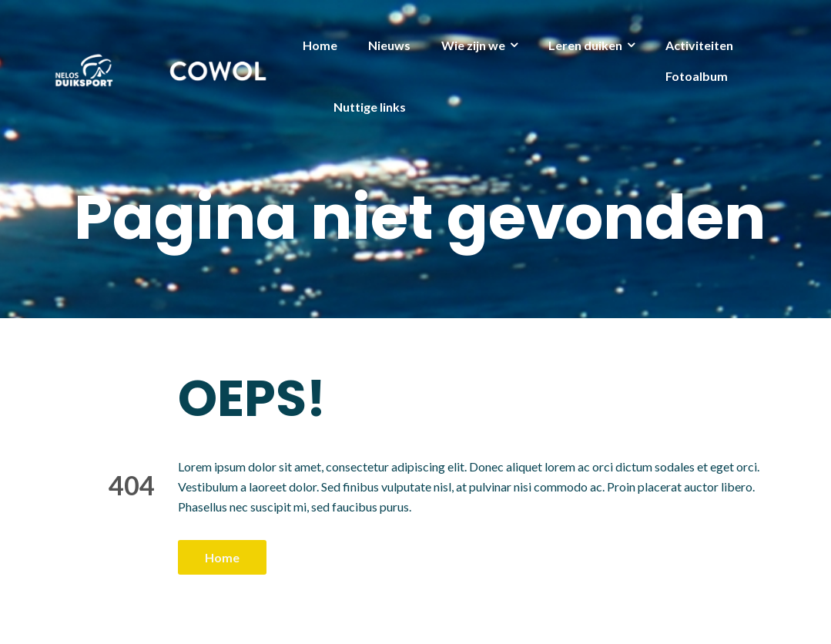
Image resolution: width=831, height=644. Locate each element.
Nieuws (389, 45)
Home (320, 45)
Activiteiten (699, 45)
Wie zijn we (473, 45)
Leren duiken (585, 45)
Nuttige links (370, 107)
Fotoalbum (697, 76)
